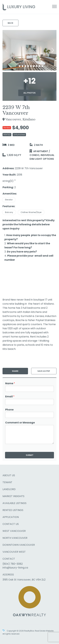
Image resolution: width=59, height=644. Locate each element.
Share (15, 371)
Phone (9, 410)
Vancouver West (14, 552)
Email (10, 397)
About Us (9, 475)
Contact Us (11, 524)
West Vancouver (14, 531)
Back (10, 23)
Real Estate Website (44, 631)
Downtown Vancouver (19, 545)
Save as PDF (44, 371)
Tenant (7, 482)
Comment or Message (20, 423)
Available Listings (14, 503)
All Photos (29, 93)
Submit (30, 455)
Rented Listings (13, 510)
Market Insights (13, 496)
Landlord (9, 489)
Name (10, 384)
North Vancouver (15, 538)
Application (11, 517)
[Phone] (29, 415)
